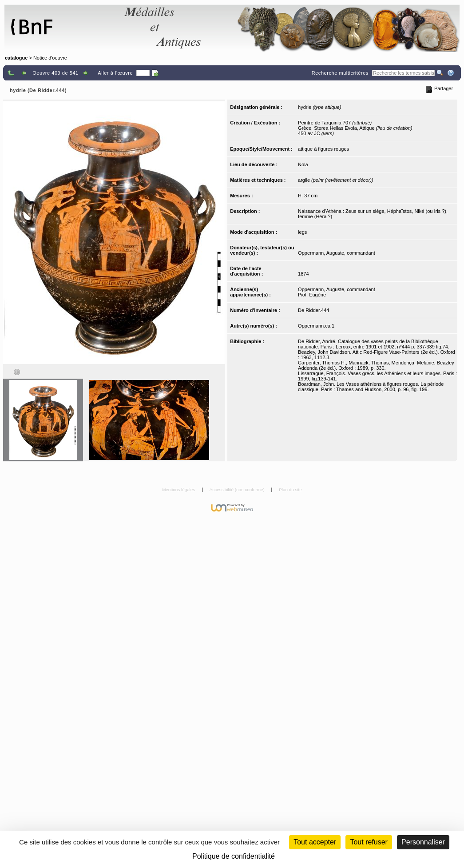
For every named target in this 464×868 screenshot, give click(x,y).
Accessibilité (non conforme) (238, 490)
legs (302, 232)
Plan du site (290, 490)
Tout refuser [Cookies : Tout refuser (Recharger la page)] (369, 842)
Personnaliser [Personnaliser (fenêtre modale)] (423, 842)
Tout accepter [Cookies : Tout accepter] (315, 842)
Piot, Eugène (312, 295)
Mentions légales (179, 490)
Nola (303, 164)
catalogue (16, 58)
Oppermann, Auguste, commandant (337, 253)
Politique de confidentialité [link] (234, 856)
